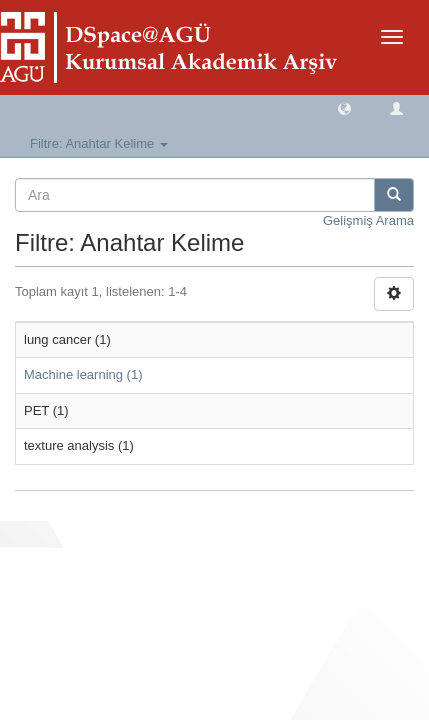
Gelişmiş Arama (368, 220)
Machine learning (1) (83, 374)
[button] (344, 107)
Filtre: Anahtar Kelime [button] (99, 143)
